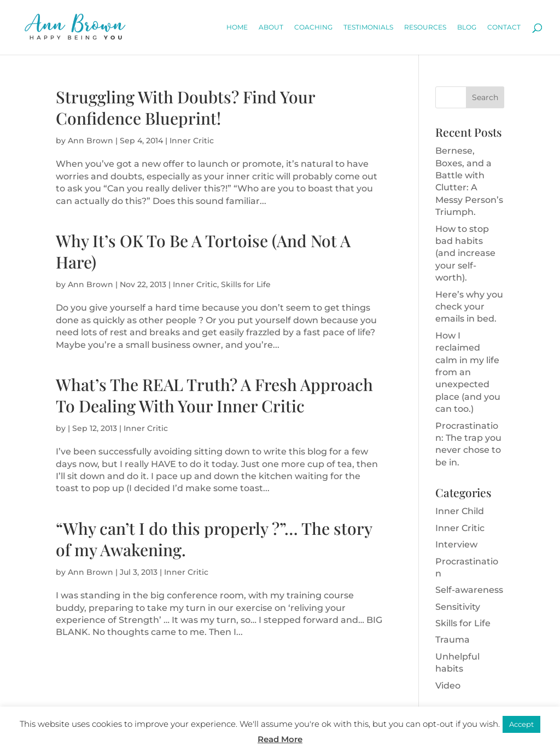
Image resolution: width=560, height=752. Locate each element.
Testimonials (368, 27)
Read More (280, 739)
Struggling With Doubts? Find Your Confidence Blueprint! (185, 107)
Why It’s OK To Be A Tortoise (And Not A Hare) (203, 251)
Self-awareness (469, 590)
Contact (504, 27)
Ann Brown (91, 141)
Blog (467, 27)
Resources (425, 27)
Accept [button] (521, 724)
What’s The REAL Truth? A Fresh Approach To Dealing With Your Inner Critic (214, 395)
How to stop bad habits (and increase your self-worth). (465, 253)
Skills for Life (246, 284)
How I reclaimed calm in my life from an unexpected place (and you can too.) (468, 372)
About (271, 27)
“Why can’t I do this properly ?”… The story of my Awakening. (214, 539)
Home (237, 27)
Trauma (453, 640)
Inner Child (460, 511)
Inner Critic (192, 141)
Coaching (313, 27)
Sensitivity (458, 607)
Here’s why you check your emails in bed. (469, 307)
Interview (456, 544)
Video (448, 686)
